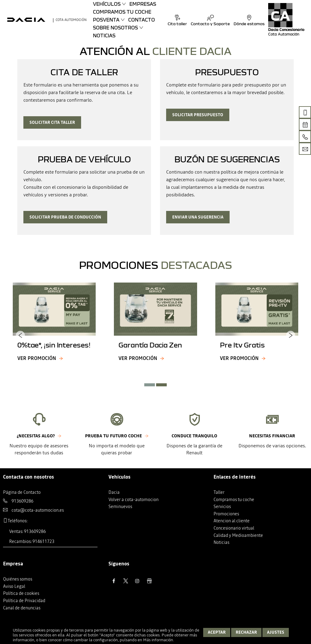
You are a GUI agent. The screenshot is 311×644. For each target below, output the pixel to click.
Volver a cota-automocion (133, 500)
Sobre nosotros (115, 28)
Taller (219, 492)
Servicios (222, 507)
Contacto (142, 20)
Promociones (226, 514)
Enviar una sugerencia (198, 217)
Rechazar (246, 632)
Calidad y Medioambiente (238, 535)
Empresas (143, 4)
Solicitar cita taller (52, 122)
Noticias (104, 36)
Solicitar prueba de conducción (65, 217)
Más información (158, 640)
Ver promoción (37, 358)
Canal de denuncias (22, 608)
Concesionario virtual (234, 528)
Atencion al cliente (232, 521)
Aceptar (217, 632)
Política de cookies (21, 593)
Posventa (106, 20)
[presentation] (20, 335)
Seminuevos (120, 507)
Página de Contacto (22, 492)
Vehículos (107, 4)
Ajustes (276, 632)
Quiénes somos (18, 579)
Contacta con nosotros (29, 477)
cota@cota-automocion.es (38, 510)
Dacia (114, 492)
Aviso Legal (14, 586)
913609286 (22, 501)
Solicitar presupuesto (198, 115)
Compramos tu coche (122, 12)
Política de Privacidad (24, 601)
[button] (150, 385)
